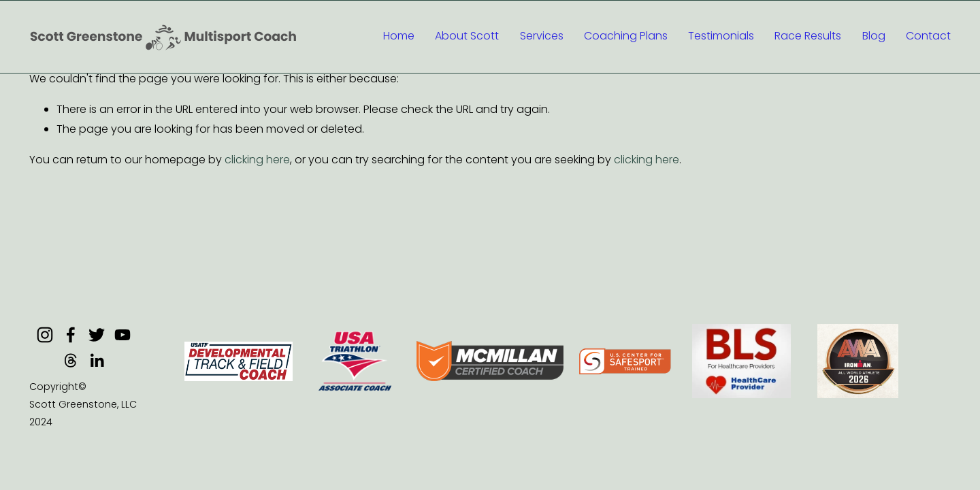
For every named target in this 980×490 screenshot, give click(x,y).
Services (542, 36)
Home (399, 36)
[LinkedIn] (97, 361)
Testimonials (721, 36)
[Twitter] (97, 335)
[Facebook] (71, 335)
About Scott (467, 36)
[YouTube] (122, 335)
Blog (874, 36)
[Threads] (71, 361)
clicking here (257, 160)
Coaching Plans (626, 36)
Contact (928, 36)
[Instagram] (45, 335)
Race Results (808, 36)
